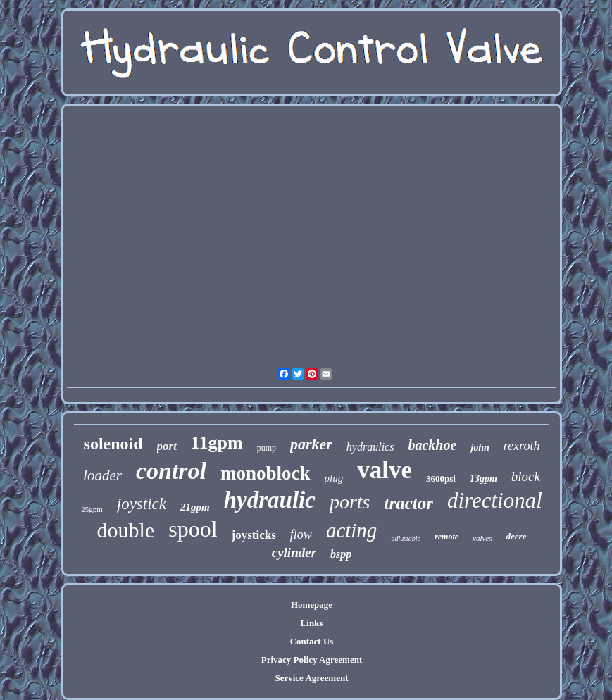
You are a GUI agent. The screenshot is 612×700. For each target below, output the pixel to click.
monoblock (266, 473)
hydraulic (270, 500)
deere (517, 536)
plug (334, 478)
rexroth (522, 446)
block (526, 476)
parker (311, 444)
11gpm (217, 443)
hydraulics (370, 447)
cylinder (294, 552)
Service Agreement (311, 678)
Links (312, 623)
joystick (142, 504)
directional (495, 500)
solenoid (113, 444)
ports (350, 502)
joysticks (254, 535)
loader (102, 475)
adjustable (406, 538)
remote (446, 537)
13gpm (483, 479)
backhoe (432, 445)
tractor (408, 503)
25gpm (92, 509)
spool (193, 529)
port (167, 446)
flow (301, 535)
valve (385, 470)
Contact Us (312, 641)
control (171, 471)
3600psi (441, 479)
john (480, 448)
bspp (341, 554)
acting (352, 530)
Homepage (312, 605)
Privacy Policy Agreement (312, 660)
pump (267, 448)
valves (482, 538)
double (126, 530)
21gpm (195, 507)
